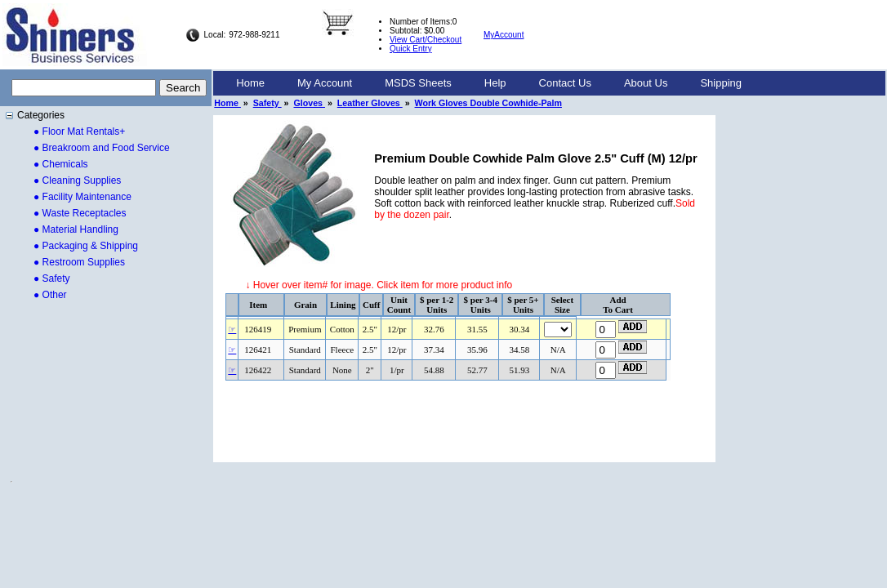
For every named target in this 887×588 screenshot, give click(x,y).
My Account (325, 83)
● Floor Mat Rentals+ (79, 131)
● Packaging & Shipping (86, 246)
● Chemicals (61, 164)
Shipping (721, 83)
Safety (267, 103)
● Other (50, 295)
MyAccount (504, 35)
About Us (646, 83)
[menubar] (489, 83)
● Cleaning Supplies (77, 180)
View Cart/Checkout (426, 40)
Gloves (309, 103)
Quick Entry (411, 49)
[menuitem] (250, 83)
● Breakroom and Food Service (102, 148)
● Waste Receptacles (80, 213)
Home (250, 83)
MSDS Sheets (418, 83)
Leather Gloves (370, 103)
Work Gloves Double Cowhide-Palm (488, 103)
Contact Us (565, 83)
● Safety (52, 278)
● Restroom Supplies (79, 262)
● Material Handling (76, 229)
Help (495, 83)
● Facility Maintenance (82, 197)
